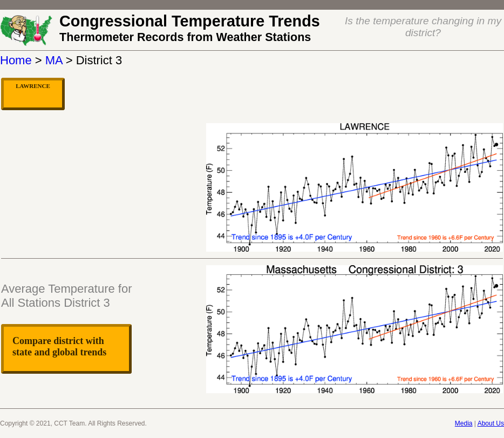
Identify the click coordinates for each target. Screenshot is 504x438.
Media (464, 423)
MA (54, 60)
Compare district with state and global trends (59, 346)
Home (16, 60)
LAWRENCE (33, 86)
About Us (491, 423)
